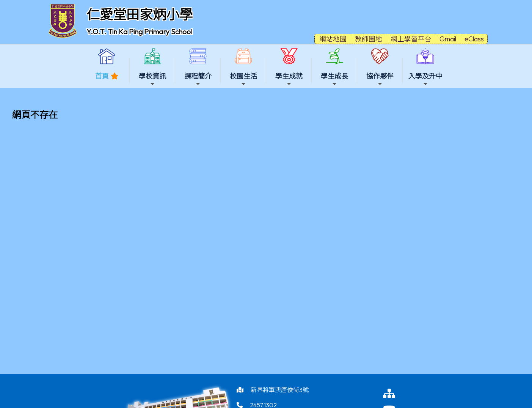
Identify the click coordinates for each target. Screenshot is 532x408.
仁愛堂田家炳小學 (140, 14)
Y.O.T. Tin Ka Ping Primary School (139, 32)
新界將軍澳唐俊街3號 (280, 390)
